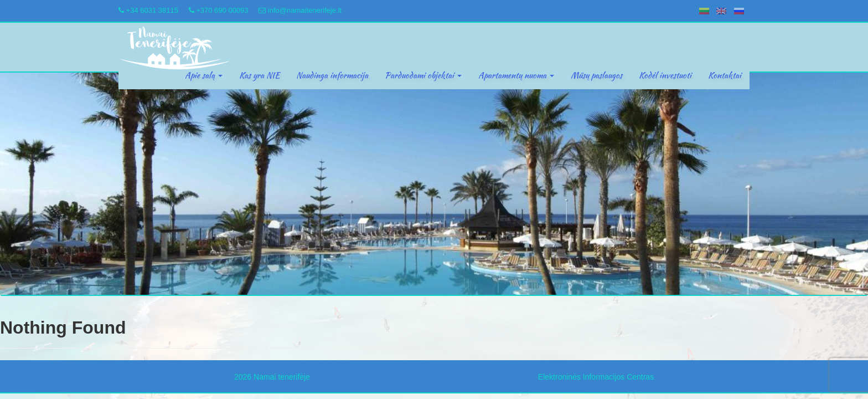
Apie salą (204, 75)
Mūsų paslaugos (596, 75)
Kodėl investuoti (665, 75)
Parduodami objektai (423, 75)
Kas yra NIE (259, 75)
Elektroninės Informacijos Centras (596, 377)
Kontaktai (725, 75)
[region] (434, 184)
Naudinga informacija (332, 75)
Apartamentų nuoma (516, 75)
